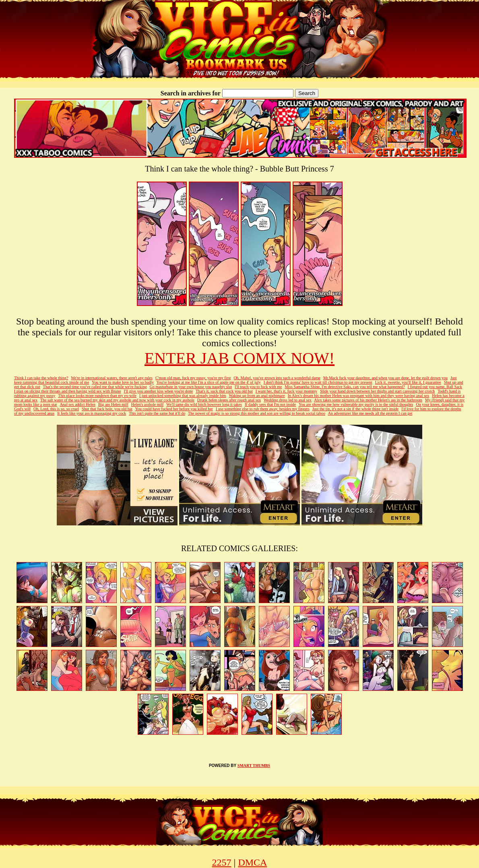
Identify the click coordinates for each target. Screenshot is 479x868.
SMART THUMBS (254, 766)
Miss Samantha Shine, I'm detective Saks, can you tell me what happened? (345, 387)
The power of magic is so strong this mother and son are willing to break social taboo (257, 413)
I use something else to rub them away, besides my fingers (263, 409)
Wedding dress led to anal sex (288, 400)
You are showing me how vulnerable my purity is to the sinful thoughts (356, 404)
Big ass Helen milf (113, 404)
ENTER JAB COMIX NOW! (239, 358)
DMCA (252, 862)
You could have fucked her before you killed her (174, 409)
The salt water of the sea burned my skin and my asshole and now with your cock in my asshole (117, 400)
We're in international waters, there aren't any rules (112, 378)
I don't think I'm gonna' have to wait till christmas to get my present (318, 382)
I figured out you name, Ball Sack (435, 387)
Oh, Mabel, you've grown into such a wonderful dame (277, 378)
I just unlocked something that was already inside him (183, 396)
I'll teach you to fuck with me (258, 387)
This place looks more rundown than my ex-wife (97, 396)
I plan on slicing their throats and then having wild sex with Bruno (68, 391)
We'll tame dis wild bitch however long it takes (204, 404)
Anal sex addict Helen (77, 404)
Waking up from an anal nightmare (257, 396)
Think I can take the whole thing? (41, 378)
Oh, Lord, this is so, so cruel (56, 409)
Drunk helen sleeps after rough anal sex (229, 400)
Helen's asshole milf (148, 404)
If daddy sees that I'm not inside (270, 404)
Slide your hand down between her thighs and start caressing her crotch (377, 391)
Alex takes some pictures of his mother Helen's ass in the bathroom (368, 400)
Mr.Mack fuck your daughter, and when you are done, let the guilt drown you (385, 378)
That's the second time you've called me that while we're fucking (95, 387)
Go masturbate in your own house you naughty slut (191, 387)
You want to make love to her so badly (123, 382)
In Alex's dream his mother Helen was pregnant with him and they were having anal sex (358, 396)
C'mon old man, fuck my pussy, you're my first (193, 378)
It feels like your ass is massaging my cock (92, 413)
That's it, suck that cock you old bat (224, 391)
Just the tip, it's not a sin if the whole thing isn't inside (355, 409)
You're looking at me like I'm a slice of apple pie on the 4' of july (209, 382)
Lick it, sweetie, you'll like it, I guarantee (408, 382)
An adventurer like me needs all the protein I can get (370, 413)
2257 (222, 862)
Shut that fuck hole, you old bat (107, 409)
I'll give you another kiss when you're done (159, 391)
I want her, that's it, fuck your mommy (286, 391)
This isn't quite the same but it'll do (157, 413)
